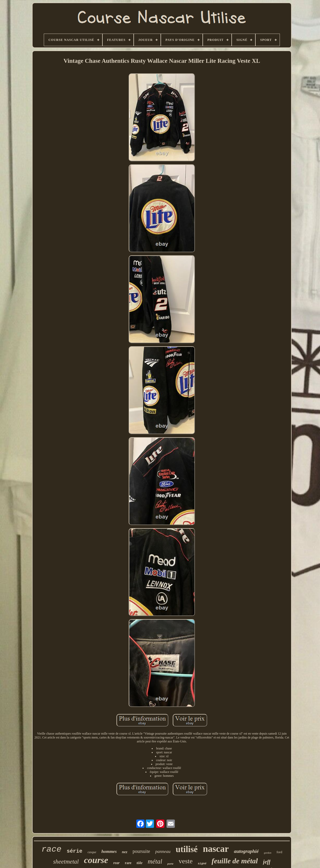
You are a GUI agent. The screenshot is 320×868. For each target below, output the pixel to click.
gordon (268, 853)
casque (92, 852)
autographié (246, 851)
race (51, 849)
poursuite (141, 851)
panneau (163, 851)
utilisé (187, 849)
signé (202, 864)
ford (279, 852)
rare (128, 863)
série (75, 851)
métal (155, 861)
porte (170, 864)
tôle (140, 863)
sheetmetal (66, 862)
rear (116, 863)
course (96, 860)
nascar (216, 849)
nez (125, 852)
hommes (109, 851)
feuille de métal (235, 861)
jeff (267, 862)
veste (186, 861)
